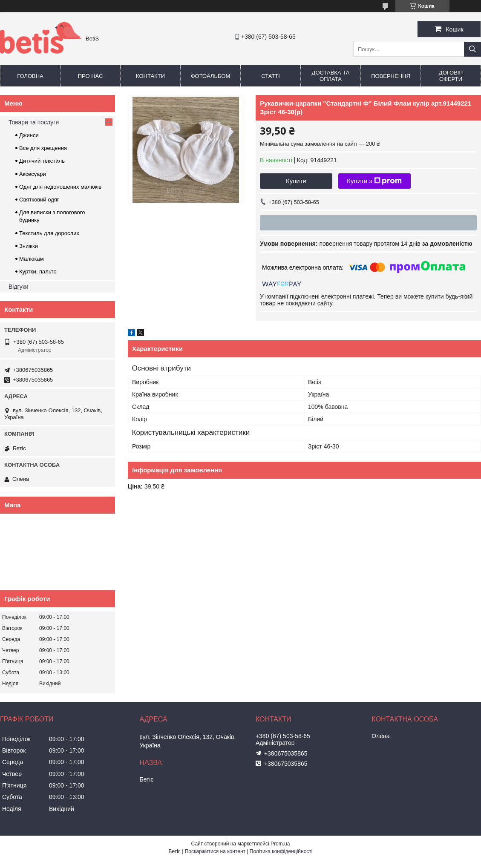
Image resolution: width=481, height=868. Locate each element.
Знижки (29, 246)
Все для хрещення (43, 148)
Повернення (391, 76)
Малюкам (32, 259)
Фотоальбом (211, 76)
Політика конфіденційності (281, 851)
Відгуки (19, 287)
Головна (30, 76)
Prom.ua (280, 844)
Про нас (91, 76)
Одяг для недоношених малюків (60, 187)
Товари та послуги (34, 122)
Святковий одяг (39, 200)
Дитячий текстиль (42, 161)
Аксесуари (33, 174)
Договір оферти (451, 76)
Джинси (29, 135)
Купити (296, 181)
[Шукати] (472, 49)
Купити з (374, 181)
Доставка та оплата (331, 76)
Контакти (150, 76)
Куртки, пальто (38, 272)
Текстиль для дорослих (49, 233)
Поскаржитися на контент (215, 851)
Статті (271, 76)
